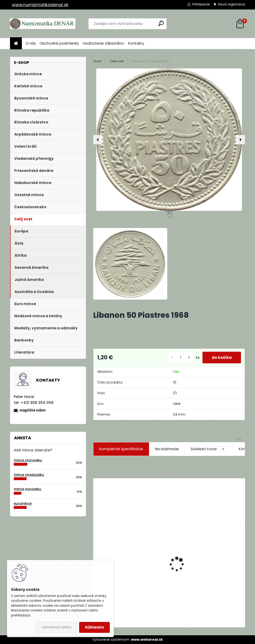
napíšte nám (33, 410)
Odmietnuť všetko (56, 627)
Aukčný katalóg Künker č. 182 (123, 591)
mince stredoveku (29, 475)
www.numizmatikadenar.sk (40, 5)
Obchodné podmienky (59, 43)
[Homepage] (16, 44)
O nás (31, 43)
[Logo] (43, 24)
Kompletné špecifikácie (121, 449)
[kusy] (180, 358)
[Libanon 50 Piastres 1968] (169, 140)
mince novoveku (27, 489)
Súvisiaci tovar (209, 449)
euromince (23, 504)
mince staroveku (28, 460)
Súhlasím (94, 627)
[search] (161, 23)
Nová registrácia (232, 4)
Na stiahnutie (167, 449)
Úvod (97, 61)
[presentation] (98, 140)
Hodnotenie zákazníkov (104, 43)
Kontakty (136, 43)
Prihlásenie (201, 4)
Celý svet (117, 61)
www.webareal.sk (147, 639)
